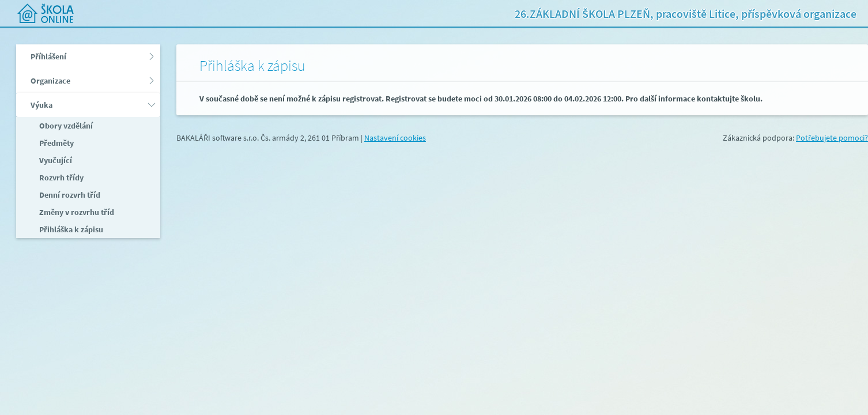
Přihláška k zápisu (70, 229)
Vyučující (55, 160)
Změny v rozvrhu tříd (76, 212)
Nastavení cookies (395, 138)
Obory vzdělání (65, 126)
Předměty (56, 143)
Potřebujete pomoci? (832, 138)
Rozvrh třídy (61, 178)
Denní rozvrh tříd (69, 195)
